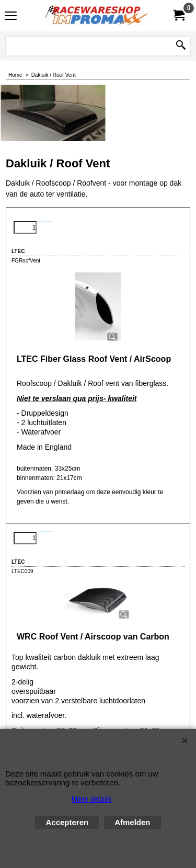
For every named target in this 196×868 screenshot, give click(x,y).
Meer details (91, 799)
